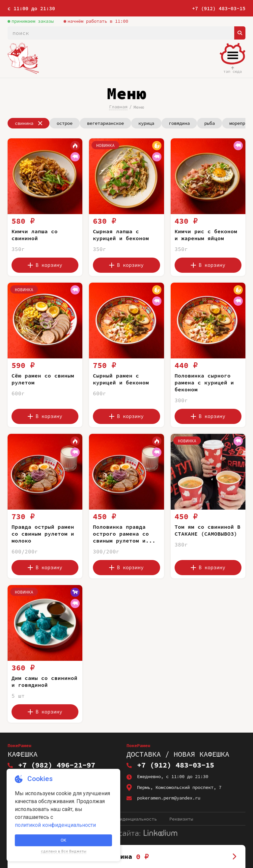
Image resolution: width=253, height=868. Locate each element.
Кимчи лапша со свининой (35, 235)
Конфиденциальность (133, 819)
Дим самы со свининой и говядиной (44, 681)
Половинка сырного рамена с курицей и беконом (204, 382)
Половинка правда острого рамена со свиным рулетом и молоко (121, 537)
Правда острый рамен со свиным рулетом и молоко (43, 534)
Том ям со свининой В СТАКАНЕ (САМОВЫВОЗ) (208, 530)
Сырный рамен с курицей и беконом (121, 379)
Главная (118, 107)
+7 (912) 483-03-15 (219, 8)
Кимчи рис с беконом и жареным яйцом (206, 235)
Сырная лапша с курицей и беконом (121, 235)
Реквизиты (181, 819)
